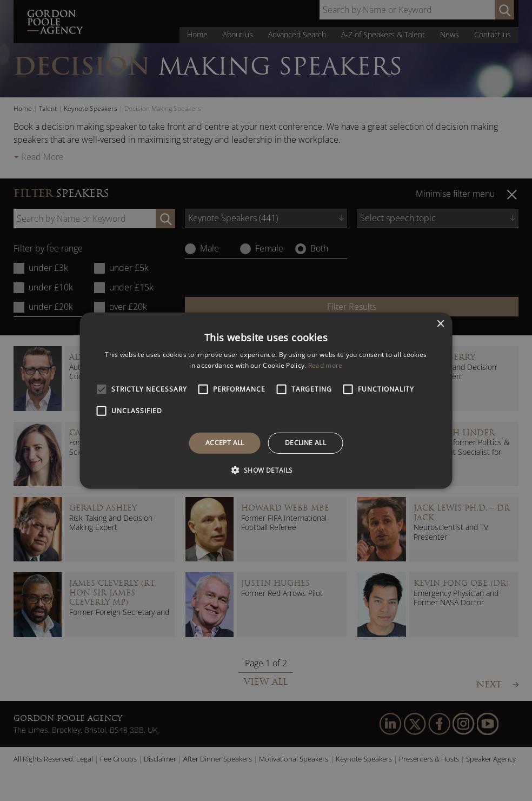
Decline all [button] (305, 443)
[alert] (266, 400)
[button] (266, 470)
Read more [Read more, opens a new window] (325, 365)
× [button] (440, 324)
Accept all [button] (225, 443)
